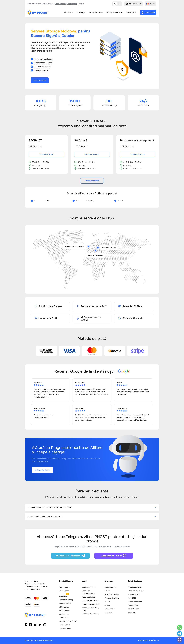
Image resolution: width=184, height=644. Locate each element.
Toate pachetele (92, 181)
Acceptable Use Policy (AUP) (91, 609)
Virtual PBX (132, 598)
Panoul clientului (111, 587)
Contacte (108, 612)
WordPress (63, 596)
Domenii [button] (68, 12)
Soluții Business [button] (113, 12)
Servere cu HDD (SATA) (68, 621)
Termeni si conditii (89, 587)
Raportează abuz (88, 597)
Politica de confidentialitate (88, 592)
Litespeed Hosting (66, 600)
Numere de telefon (135, 602)
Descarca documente (90, 614)
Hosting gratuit (65, 587)
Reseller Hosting (65, 603)
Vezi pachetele (40, 80)
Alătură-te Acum (42, 470)
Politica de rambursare (90, 604)
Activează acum (46, 154)
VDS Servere (64, 614)
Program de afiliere (112, 598)
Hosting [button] (80, 12)
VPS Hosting (64, 607)
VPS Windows (64, 610)
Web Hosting (64, 591)
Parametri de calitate (90, 601)
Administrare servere (135, 591)
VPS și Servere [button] (95, 12)
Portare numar (133, 605)
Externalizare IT (134, 594)
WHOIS (108, 602)
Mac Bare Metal (65, 628)
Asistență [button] (130, 12)
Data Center (110, 609)
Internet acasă (133, 609)
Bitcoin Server (65, 625)
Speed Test (132, 612)
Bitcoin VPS (64, 618)
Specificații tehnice (112, 594)
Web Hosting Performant (66, 4)
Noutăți (108, 591)
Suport (107, 605)
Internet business (134, 587)
